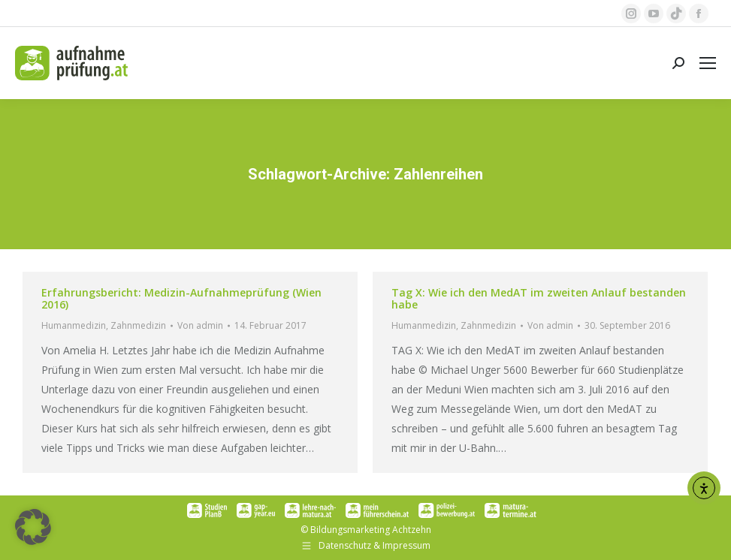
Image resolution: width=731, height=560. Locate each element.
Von (200, 325)
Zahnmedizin (138, 325)
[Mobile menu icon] (708, 63)
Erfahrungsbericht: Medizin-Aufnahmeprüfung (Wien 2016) (181, 298)
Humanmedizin (74, 325)
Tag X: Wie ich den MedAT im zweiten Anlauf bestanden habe (539, 298)
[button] (33, 527)
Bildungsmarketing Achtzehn (371, 530)
